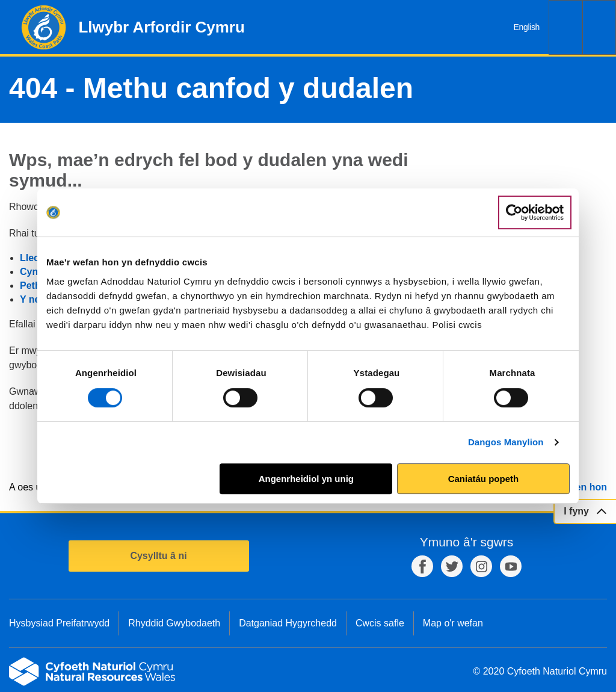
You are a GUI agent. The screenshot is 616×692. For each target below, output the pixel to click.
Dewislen (599, 27)
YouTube (511, 566)
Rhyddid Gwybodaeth (174, 623)
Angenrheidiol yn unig (306, 479)
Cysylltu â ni (158, 556)
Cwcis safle (380, 623)
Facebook (422, 566)
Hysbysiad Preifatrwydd (59, 623)
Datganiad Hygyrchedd (288, 623)
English (527, 27)
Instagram (481, 566)
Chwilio (565, 27)
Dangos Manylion (506, 442)
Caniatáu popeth (484, 479)
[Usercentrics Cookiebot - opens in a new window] (535, 212)
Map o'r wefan (453, 623)
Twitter (452, 566)
